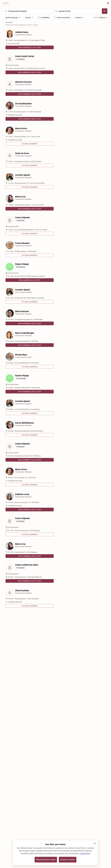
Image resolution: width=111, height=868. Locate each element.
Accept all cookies (68, 860)
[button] (95, 843)
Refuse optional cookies (46, 860)
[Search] (105, 11)
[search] (28, 11)
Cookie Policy (85, 854)
